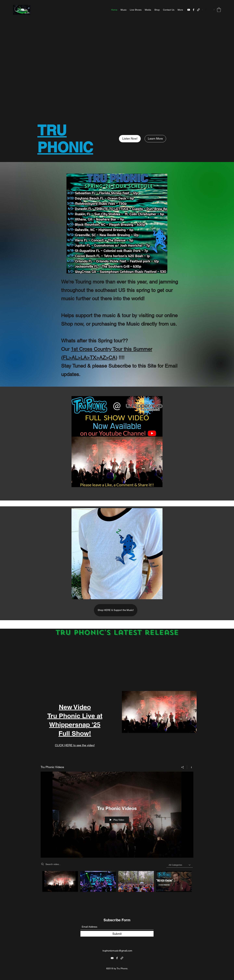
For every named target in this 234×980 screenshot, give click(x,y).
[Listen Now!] (130, 139)
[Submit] (117, 934)
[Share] (183, 767)
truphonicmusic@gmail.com (117, 951)
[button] (219, 10)
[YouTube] (189, 10)
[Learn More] (155, 139)
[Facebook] (194, 10)
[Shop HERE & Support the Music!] (116, 610)
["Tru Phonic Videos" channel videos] (117, 885)
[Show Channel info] (190, 767)
